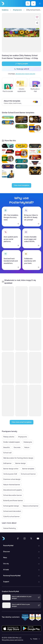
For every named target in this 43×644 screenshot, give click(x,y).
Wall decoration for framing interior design (18, 458)
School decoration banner (13, 495)
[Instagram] (25, 538)
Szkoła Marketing (10, 528)
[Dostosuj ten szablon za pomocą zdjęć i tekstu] (21, 33)
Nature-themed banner (12, 485)
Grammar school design (12, 479)
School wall (7, 453)
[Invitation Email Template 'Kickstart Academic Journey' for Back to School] (8, 401)
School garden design (11, 506)
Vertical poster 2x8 (10, 474)
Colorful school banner (11, 517)
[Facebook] (18, 538)
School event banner (28, 474)
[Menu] (40, 3)
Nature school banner (31, 506)
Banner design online (11, 469)
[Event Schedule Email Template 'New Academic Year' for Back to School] (21, 401)
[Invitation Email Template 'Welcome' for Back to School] (8, 335)
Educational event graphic (13, 490)
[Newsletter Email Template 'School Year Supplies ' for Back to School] (21, 368)
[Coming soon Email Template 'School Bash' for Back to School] (8, 302)
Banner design (21, 463)
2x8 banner (7, 463)
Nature (27, 447)
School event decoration (12, 511)
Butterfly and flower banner (13, 501)
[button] (37, 17)
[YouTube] (38, 538)
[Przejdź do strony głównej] (3, 3)
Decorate (17, 447)
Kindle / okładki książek (12, 442)
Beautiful (7, 447)
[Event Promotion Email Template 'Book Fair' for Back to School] (21, 302)
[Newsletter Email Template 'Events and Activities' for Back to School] (35, 368)
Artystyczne (22, 437)
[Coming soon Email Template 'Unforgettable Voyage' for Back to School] (21, 335)
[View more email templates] (22, 422)
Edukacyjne (28, 442)
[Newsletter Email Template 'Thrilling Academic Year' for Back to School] (35, 401)
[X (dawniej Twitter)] (31, 538)
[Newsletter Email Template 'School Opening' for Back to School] (35, 335)
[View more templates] (21, 185)
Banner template (28, 469)
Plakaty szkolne (9, 437)
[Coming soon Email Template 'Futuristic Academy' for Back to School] (35, 302)
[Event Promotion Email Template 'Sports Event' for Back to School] (8, 368)
